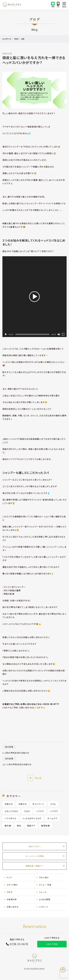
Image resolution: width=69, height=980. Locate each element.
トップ (10, 877)
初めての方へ (35, 846)
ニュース (43, 892)
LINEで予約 (51, 944)
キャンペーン (39, 803)
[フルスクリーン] (62, 334)
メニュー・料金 (45, 884)
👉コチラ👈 (41, 707)
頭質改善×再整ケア (34, 865)
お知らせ (10, 803)
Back (38, 777)
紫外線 (9, 825)
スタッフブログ (12, 811)
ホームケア (54, 818)
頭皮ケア (32, 825)
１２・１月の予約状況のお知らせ (18, 764)
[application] (35, 297)
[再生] (7, 334)
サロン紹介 (44, 877)
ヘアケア (41, 811)
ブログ (17, 39)
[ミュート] (58, 334)
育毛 (20, 825)
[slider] (32, 334)
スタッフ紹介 (13, 884)
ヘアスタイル (12, 818)
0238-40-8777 (52, 703)
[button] (35, 297)
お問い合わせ (14, 906)
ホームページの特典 (34, 856)
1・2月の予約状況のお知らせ (17, 752)
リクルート (44, 906)
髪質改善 (47, 825)
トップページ (8, 39)
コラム (54, 803)
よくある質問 (45, 899)
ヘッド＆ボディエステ (33, 818)
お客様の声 (13, 899)
